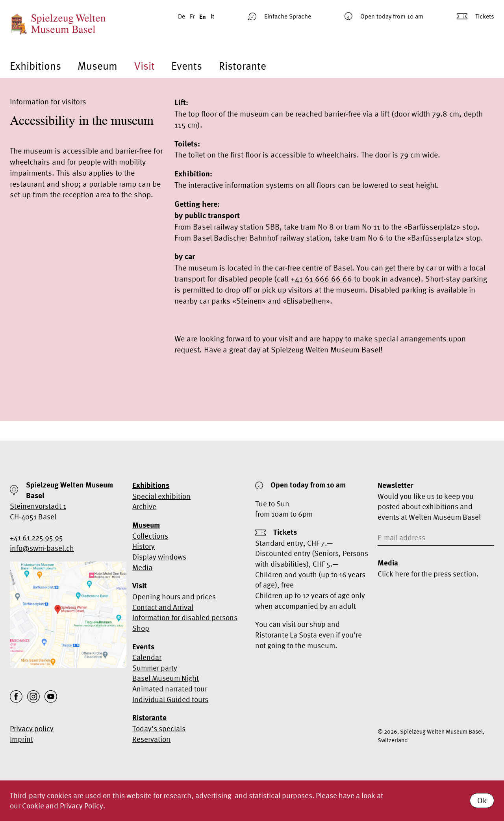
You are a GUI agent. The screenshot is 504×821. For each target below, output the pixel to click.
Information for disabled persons (185, 617)
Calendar (147, 657)
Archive (144, 506)
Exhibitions (35, 66)
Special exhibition (161, 496)
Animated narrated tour (170, 689)
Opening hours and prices (174, 597)
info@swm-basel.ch (42, 548)
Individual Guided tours (170, 699)
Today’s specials (159, 728)
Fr (192, 16)
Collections (150, 536)
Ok (482, 800)
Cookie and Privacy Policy (63, 806)
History (144, 546)
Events (187, 66)
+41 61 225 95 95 (36, 537)
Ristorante (243, 66)
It (212, 16)
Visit (145, 66)
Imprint (21, 739)
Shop (141, 628)
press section (455, 574)
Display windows (159, 557)
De (182, 16)
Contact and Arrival (163, 607)
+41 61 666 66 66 (321, 279)
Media (142, 567)
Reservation (151, 739)
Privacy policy (32, 728)
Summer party (155, 668)
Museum (97, 66)
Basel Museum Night (166, 678)
